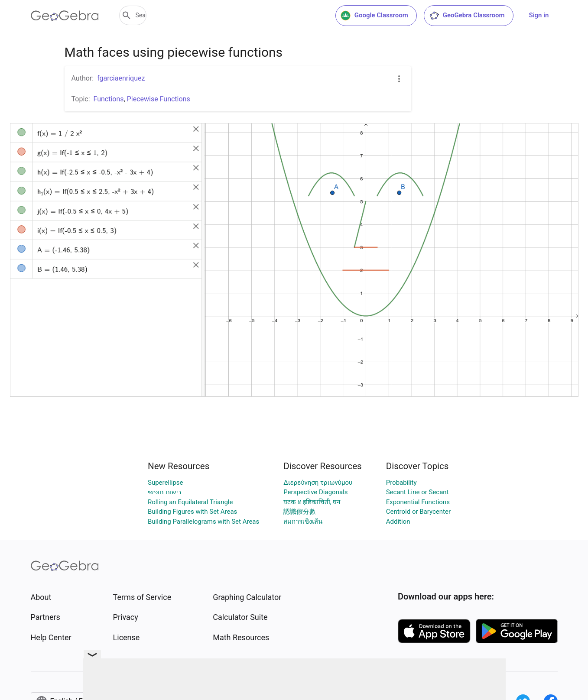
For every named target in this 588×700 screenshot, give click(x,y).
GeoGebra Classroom (467, 16)
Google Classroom (374, 16)
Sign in (539, 15)
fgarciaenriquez (121, 78)
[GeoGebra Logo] (65, 16)
